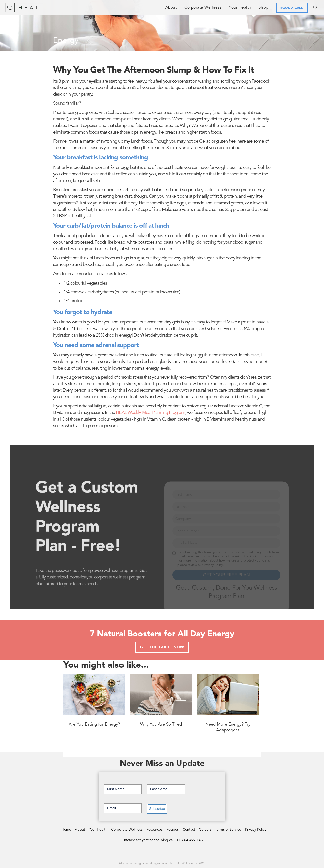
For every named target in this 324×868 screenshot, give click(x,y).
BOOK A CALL (292, 8)
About (171, 8)
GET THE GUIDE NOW (162, 647)
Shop (264, 8)
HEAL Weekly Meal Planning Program (150, 413)
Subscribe (157, 809)
